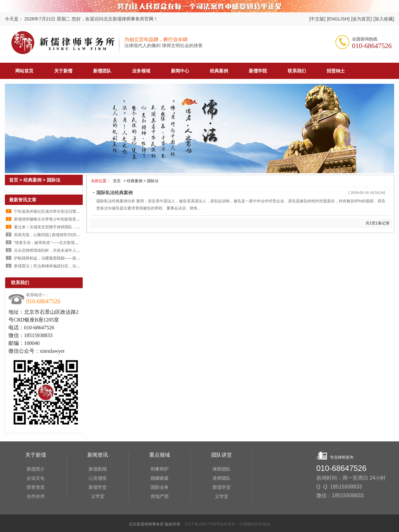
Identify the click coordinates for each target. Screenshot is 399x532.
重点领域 (160, 455)
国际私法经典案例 (115, 193)
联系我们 (20, 283)
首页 (116, 181)
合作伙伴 (36, 496)
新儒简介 (36, 469)
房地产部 (160, 496)
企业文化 (36, 478)
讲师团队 (222, 478)
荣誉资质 (36, 487)
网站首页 (24, 71)
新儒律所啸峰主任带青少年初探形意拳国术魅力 (55, 219)
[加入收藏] (384, 19)
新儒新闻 (98, 469)
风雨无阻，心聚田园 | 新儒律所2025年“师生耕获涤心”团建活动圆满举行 (76, 235)
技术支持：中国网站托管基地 (245, 524)
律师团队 (222, 469)
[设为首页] (361, 19)
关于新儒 (36, 455)
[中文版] (317, 19)
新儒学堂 (98, 487)
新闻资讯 (98, 455)
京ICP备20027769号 (202, 524)
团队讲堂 (222, 455)
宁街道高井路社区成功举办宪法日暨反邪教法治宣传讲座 (63, 211)
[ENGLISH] (338, 19)
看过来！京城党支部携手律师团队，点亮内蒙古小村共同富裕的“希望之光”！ (79, 227)
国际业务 (160, 487)
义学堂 (98, 496)
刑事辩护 (160, 469)
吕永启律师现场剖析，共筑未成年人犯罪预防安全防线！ (63, 250)
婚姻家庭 (160, 478)
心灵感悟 (98, 478)
